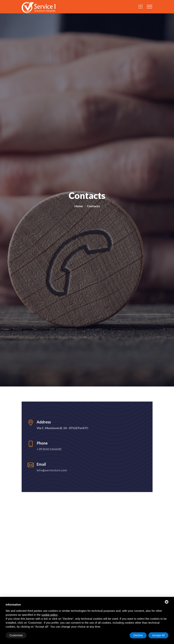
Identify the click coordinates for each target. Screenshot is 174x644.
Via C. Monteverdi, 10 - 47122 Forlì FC (63, 428)
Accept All (158, 635)
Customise (16, 635)
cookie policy (49, 615)
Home (79, 206)
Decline (138, 635)
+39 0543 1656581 (49, 449)
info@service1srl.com (52, 470)
